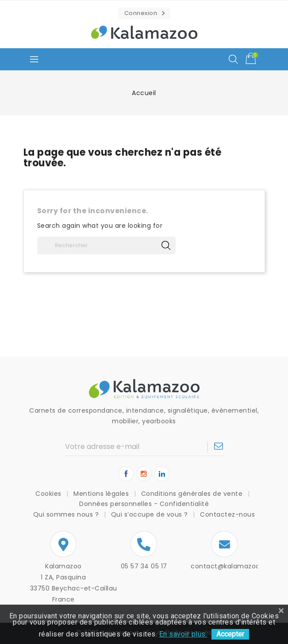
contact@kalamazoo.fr (229, 566)
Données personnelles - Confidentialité (144, 504)
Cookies (49, 494)
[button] (144, 13)
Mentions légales (102, 494)
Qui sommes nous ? (67, 514)
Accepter (230, 634)
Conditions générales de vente (193, 494)
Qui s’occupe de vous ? (151, 514)
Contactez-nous (227, 514)
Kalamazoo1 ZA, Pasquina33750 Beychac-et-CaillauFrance (64, 583)
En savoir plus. (183, 634)
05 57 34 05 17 (144, 566)
